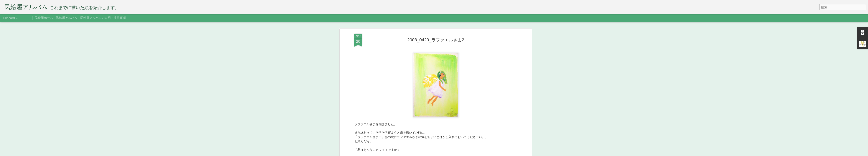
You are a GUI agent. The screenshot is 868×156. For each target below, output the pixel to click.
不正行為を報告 (474, 153)
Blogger (461, 153)
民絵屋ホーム (44, 18)
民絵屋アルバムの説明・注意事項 (103, 18)
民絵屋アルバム (67, 18)
